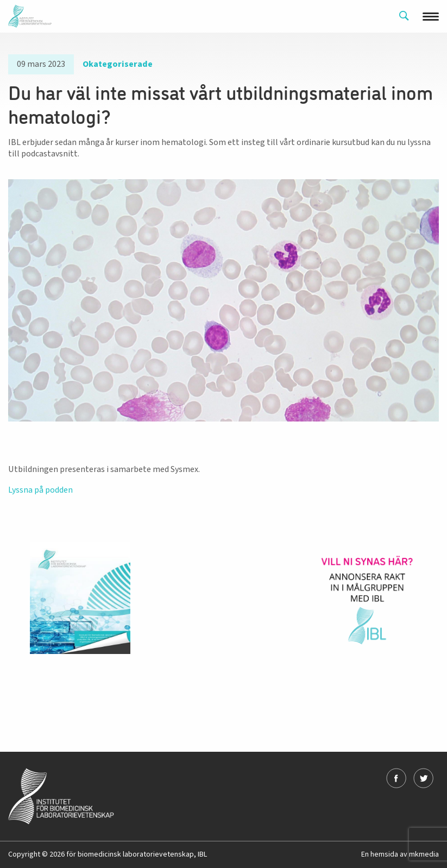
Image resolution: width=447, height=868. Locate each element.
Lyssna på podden (40, 490)
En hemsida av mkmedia (400, 854)
